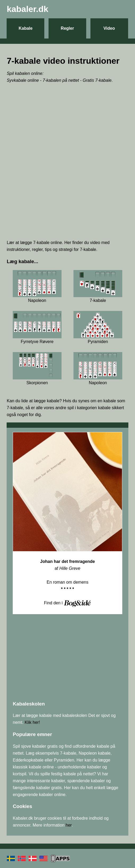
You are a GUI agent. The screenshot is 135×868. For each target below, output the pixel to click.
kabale (53, 401)
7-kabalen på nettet (61, 80)
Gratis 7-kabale (97, 80)
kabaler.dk (27, 9)
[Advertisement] (67, 198)
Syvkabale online (23, 80)
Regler (67, 28)
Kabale (25, 28)
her (69, 825)
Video (109, 28)
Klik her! (32, 722)
